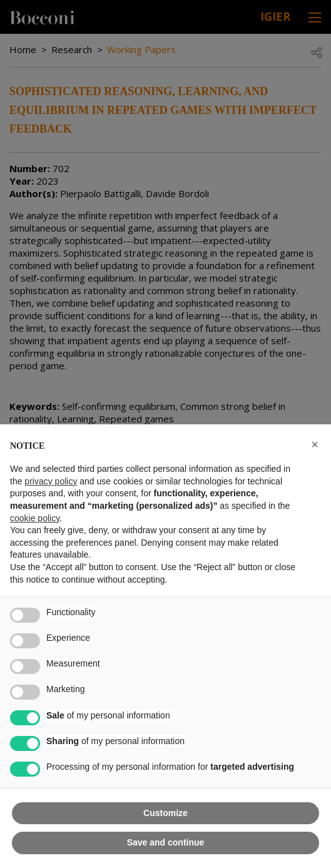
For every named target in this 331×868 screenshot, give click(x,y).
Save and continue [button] (166, 842)
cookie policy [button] (35, 518)
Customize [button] (165, 813)
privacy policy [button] (51, 481)
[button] (315, 444)
